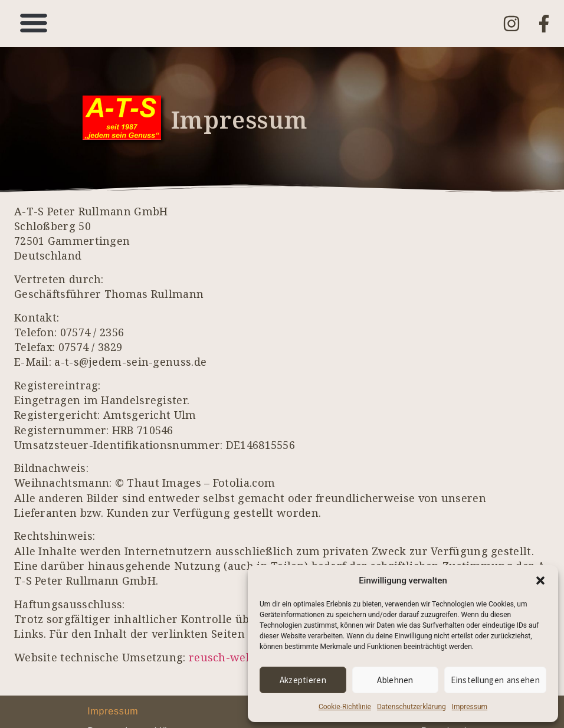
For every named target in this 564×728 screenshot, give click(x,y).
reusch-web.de (228, 657)
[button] (540, 581)
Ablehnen (396, 680)
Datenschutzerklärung (411, 707)
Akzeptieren (303, 680)
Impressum (470, 707)
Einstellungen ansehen (496, 680)
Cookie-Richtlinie (345, 707)
